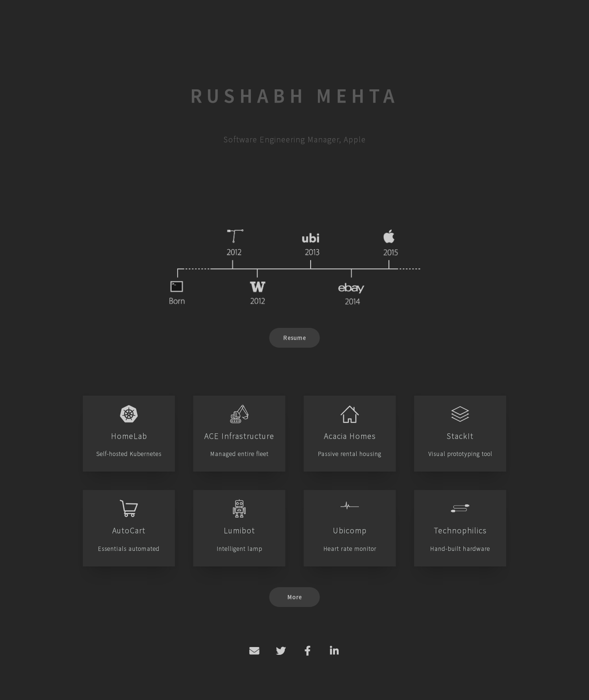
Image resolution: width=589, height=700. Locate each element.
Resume (295, 338)
